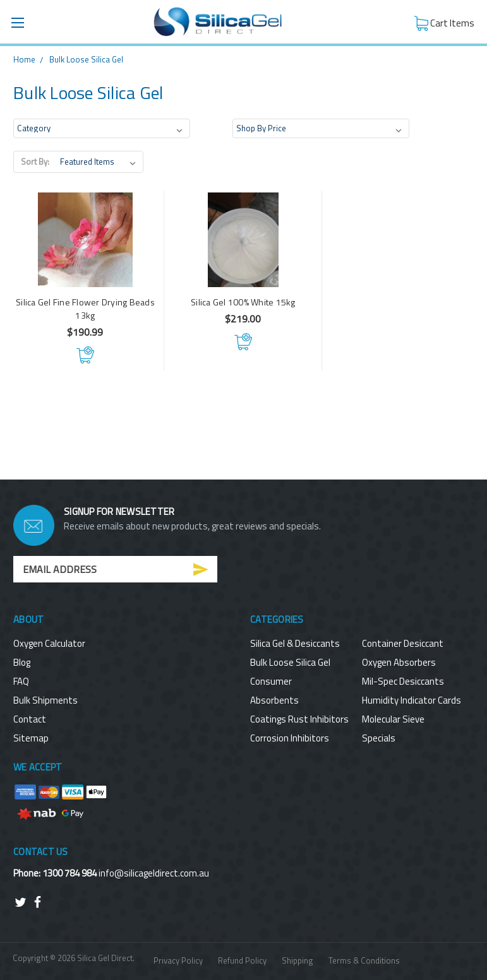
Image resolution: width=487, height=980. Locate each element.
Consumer (271, 681)
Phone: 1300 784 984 (56, 873)
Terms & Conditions (364, 960)
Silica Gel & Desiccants (295, 643)
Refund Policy (242, 960)
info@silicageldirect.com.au (154, 873)
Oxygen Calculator (49, 643)
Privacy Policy (178, 960)
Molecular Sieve (393, 719)
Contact (30, 719)
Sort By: (35, 162)
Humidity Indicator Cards (412, 700)
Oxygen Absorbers (399, 662)
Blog (22, 662)
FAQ (21, 681)
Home (24, 59)
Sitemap (31, 738)
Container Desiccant (403, 643)
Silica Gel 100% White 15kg (243, 302)
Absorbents (274, 700)
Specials (379, 738)
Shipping (298, 960)
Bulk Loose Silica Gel (86, 59)
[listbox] (100, 162)
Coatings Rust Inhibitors (299, 719)
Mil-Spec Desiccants (403, 681)
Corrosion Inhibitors (290, 738)
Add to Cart (85, 355)
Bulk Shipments (45, 700)
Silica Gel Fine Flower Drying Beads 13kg (85, 309)
